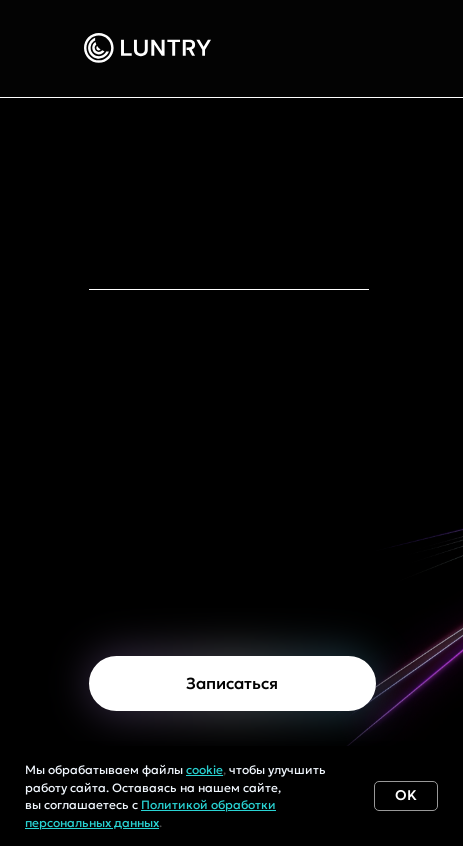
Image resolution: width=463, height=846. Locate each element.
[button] (232, 683)
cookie (204, 769)
